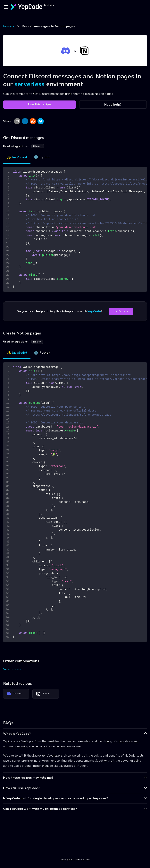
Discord (14, 694)
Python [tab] (42, 157)
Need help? (113, 105)
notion (37, 342)
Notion (43, 694)
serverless (29, 84)
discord (38, 146)
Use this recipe (39, 104)
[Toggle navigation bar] (6, 7)
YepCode (94, 311)
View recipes (12, 669)
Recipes (9, 26)
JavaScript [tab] (17, 157)
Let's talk (121, 311)
